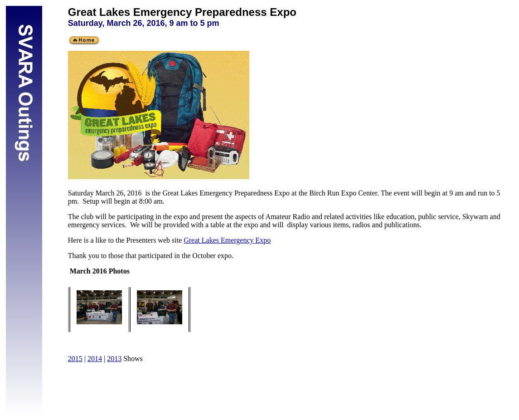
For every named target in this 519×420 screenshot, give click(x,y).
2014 (95, 359)
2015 (75, 359)
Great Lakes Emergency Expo (227, 240)
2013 (114, 359)
